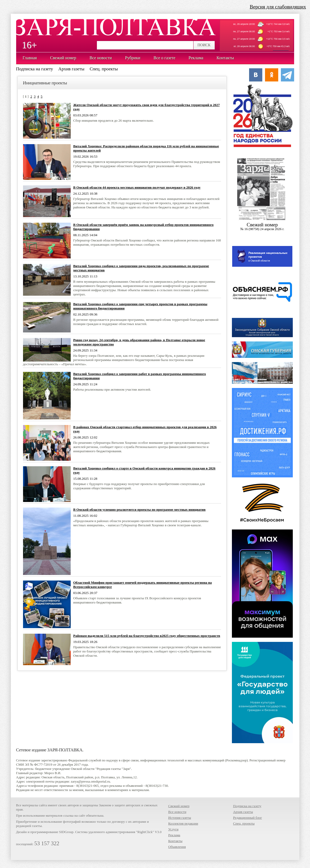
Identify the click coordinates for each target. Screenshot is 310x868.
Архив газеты (71, 69)
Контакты (176, 841)
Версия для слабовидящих (278, 7)
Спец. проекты (104, 69)
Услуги (174, 829)
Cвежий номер (262, 227)
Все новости (177, 812)
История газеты (180, 818)
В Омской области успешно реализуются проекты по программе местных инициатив (140, 510)
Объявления (177, 847)
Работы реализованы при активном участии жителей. (112, 389)
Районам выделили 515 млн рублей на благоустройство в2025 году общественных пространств (147, 636)
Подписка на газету (35, 69)
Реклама (174, 835)
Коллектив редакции (183, 823)
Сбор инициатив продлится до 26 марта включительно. (114, 120)
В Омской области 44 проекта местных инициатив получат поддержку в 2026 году (137, 187)
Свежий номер (179, 806)
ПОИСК (204, 45)
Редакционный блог (248, 818)
